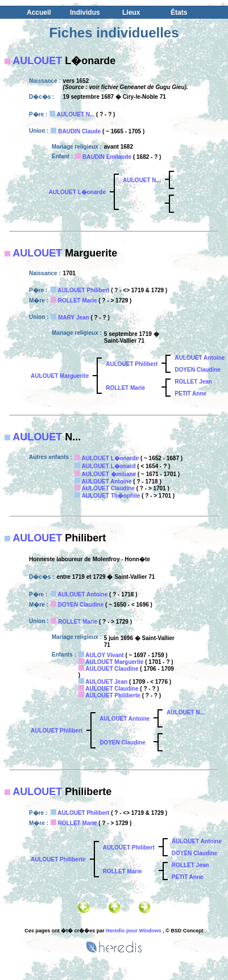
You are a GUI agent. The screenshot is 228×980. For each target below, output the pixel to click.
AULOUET (37, 61)
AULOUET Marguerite (60, 376)
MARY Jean (73, 317)
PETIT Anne (190, 394)
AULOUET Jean (106, 682)
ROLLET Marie (78, 300)
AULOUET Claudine (108, 488)
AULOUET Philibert (83, 290)
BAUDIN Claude (79, 131)
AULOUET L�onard (109, 466)
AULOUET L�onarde (77, 192)
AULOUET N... (76, 114)
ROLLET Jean (193, 382)
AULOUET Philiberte (113, 695)
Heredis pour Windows (133, 931)
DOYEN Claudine (198, 370)
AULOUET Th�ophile (111, 496)
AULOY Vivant (104, 655)
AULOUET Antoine (200, 358)
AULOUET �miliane (109, 474)
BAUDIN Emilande (107, 157)
